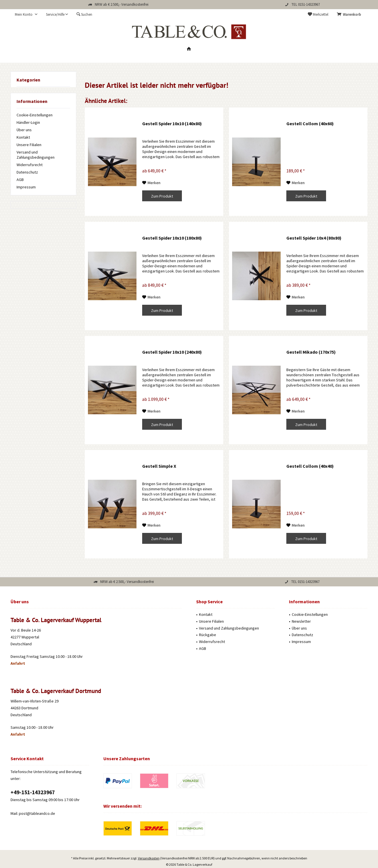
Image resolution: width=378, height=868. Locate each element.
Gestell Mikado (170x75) (311, 352)
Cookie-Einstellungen (35, 115)
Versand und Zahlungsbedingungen (36, 155)
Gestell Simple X (159, 466)
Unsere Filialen (29, 145)
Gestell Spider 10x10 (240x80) (172, 352)
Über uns (24, 130)
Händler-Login (28, 122)
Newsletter (301, 621)
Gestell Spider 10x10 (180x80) (172, 238)
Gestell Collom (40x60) (310, 124)
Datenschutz (27, 172)
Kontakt (23, 137)
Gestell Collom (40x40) (310, 466)
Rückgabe (208, 635)
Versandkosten (149, 842)
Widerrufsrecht (30, 165)
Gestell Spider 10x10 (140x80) (172, 124)
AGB (20, 180)
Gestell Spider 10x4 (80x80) (314, 238)
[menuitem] (350, 15)
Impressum (26, 187)
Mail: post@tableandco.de (33, 813)
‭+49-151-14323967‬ (33, 792)
